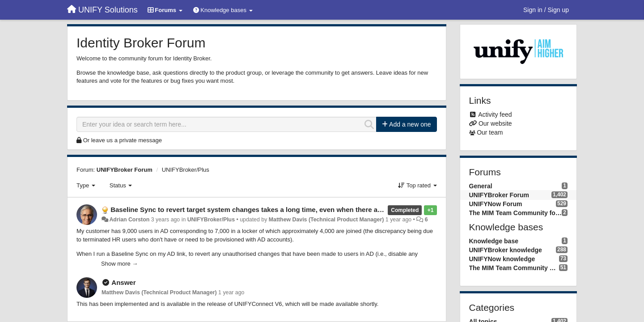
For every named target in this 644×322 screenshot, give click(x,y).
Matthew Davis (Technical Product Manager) (326, 220)
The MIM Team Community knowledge (514, 268)
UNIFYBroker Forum (125, 170)
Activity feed (495, 114)
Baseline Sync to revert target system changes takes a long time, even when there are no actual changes (277, 210)
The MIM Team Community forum (516, 213)
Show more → (119, 264)
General (481, 186)
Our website (495, 123)
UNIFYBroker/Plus (186, 170)
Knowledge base (494, 241)
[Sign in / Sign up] (546, 10)
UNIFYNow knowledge (502, 259)
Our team (490, 132)
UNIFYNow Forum (496, 204)
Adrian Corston (129, 220)
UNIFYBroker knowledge (506, 250)
